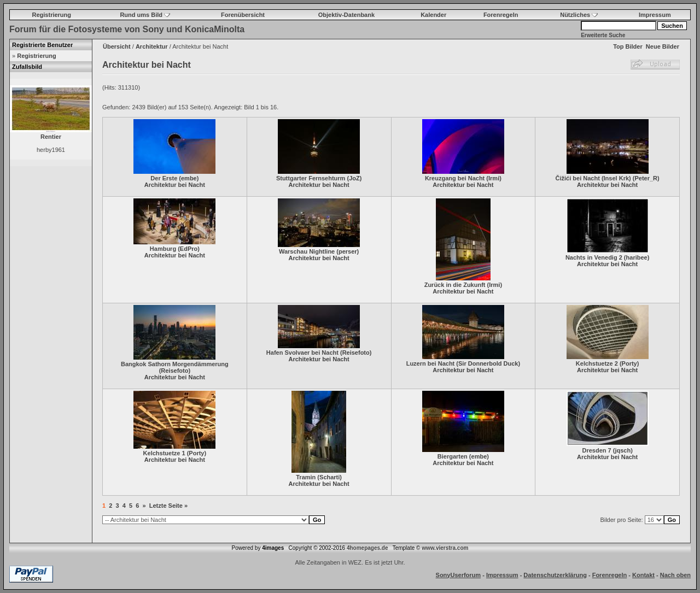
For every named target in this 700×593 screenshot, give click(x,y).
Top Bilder (628, 46)
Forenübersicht (243, 15)
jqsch (623, 450)
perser (348, 251)
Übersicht (117, 46)
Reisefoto (174, 371)
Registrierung (52, 15)
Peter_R (646, 178)
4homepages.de (367, 548)
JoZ (354, 178)
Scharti (329, 477)
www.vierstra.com (445, 548)
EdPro (189, 249)
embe (189, 178)
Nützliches (579, 15)
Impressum (655, 15)
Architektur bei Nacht (175, 185)
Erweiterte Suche (603, 35)
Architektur (152, 46)
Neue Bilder (663, 46)
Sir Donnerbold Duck (488, 363)
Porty (629, 363)
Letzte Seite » (168, 506)
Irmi (494, 178)
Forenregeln (501, 15)
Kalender (433, 15)
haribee (637, 257)
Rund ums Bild (145, 15)
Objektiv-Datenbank (346, 15)
